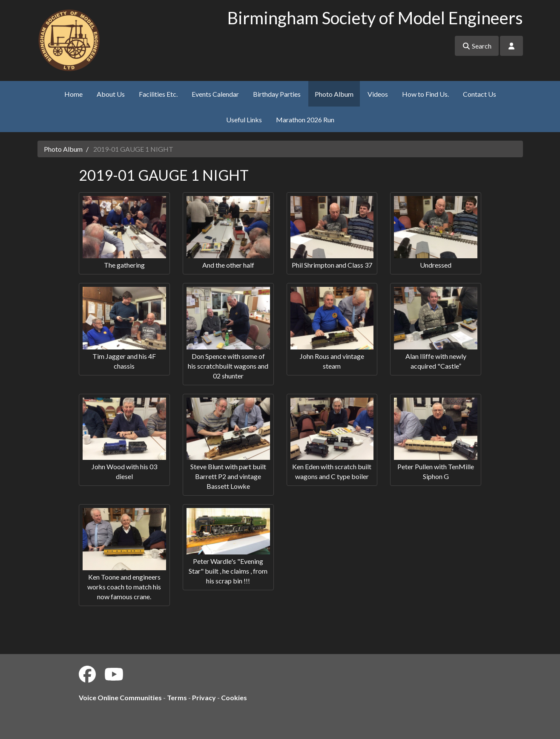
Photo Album (334, 94)
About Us (111, 94)
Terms (177, 697)
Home (73, 94)
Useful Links (244, 120)
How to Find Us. (425, 94)
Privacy (204, 697)
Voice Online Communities (120, 697)
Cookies (234, 697)
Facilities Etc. (158, 94)
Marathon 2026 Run (305, 120)
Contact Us (480, 94)
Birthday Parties (277, 94)
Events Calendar (215, 94)
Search (477, 46)
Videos (378, 94)
